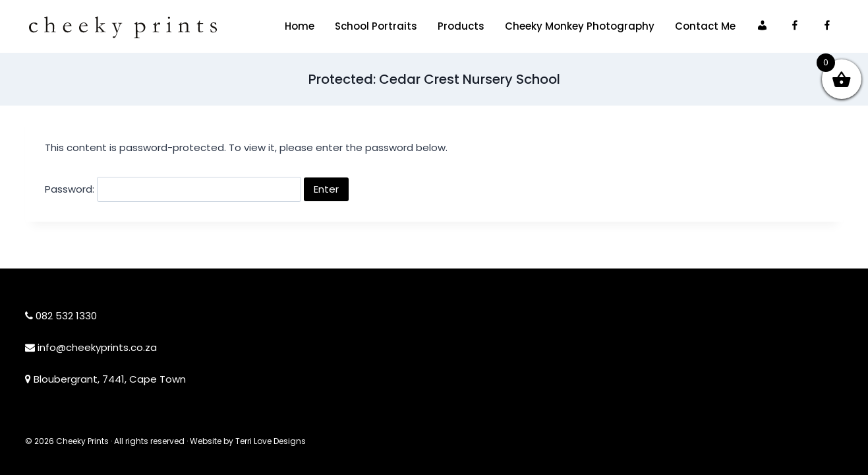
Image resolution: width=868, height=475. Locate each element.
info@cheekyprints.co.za (97, 347)
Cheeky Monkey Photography (580, 26)
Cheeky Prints (82, 441)
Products (461, 26)
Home (300, 26)
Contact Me (705, 26)
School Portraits (376, 26)
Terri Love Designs (271, 441)
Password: (173, 189)
